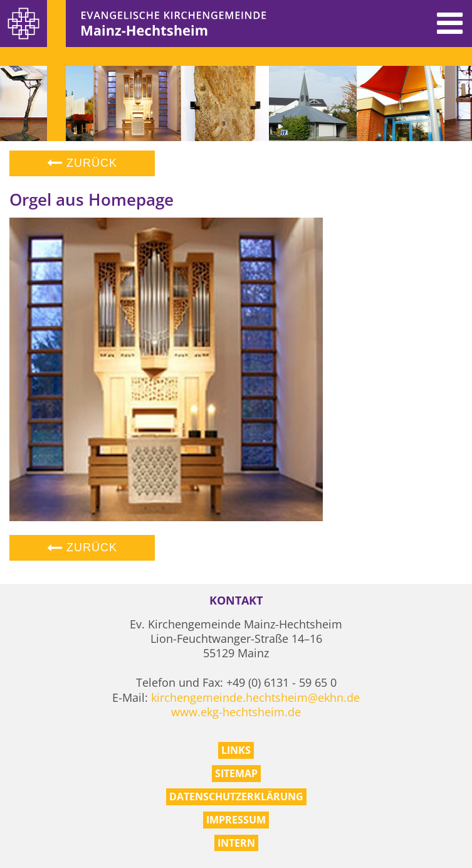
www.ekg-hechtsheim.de (236, 712)
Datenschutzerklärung (236, 797)
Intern (236, 843)
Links (236, 750)
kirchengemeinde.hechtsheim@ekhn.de (255, 697)
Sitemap (236, 773)
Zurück (82, 163)
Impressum (236, 820)
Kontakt (236, 601)
